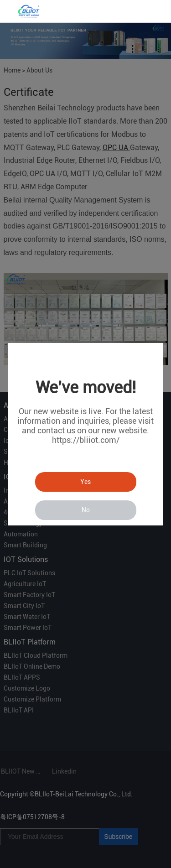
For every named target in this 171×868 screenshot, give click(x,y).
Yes (85, 482)
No (86, 510)
